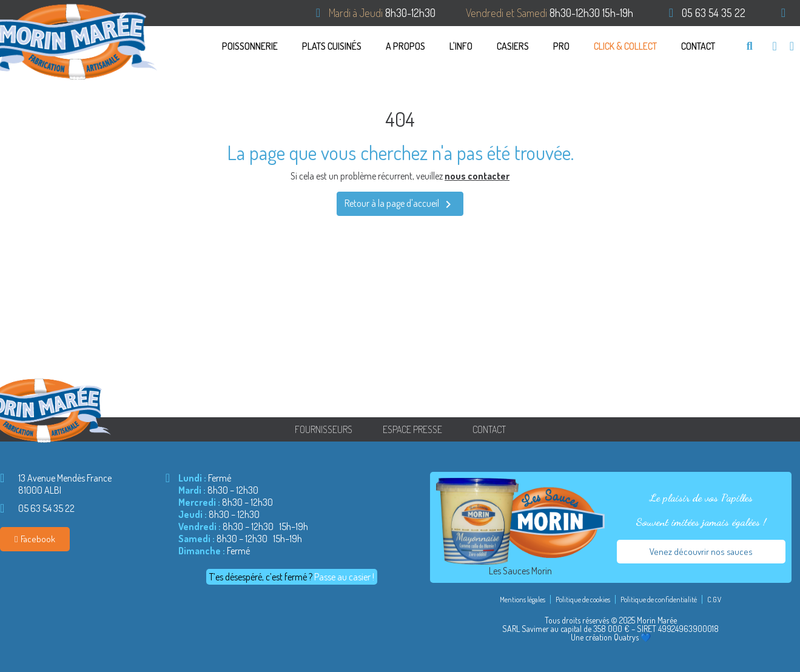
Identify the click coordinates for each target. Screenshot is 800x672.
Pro (561, 46)
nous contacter (477, 176)
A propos (405, 46)
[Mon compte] (792, 46)
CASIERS (513, 46)
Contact (698, 46)
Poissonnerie (250, 46)
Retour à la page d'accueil (400, 204)
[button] (749, 46)
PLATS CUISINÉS (332, 46)
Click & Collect (625, 46)
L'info (461, 46)
